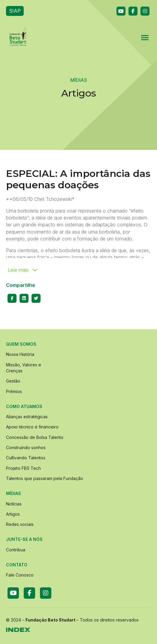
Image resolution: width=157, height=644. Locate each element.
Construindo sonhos (26, 447)
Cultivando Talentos (26, 458)
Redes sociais (20, 524)
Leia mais (23, 270)
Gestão (13, 381)
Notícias (14, 504)
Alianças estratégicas (27, 417)
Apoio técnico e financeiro (32, 427)
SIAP (15, 11)
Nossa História (20, 354)
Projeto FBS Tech (23, 468)
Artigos (13, 514)
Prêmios (14, 391)
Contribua (16, 550)
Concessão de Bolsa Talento (35, 437)
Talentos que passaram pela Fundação (45, 478)
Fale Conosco (20, 575)
